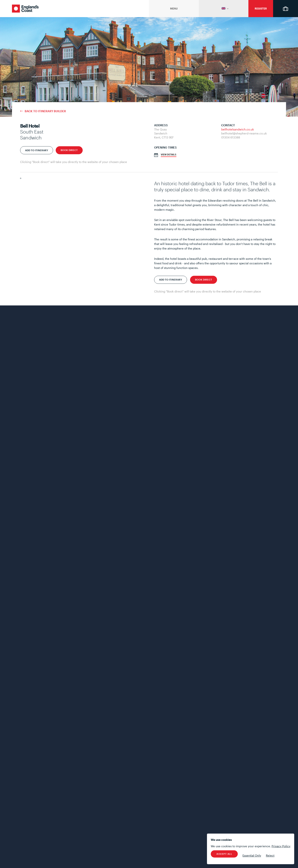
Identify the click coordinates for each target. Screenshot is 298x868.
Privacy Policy (281, 846)
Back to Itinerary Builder (45, 111)
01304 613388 (231, 137)
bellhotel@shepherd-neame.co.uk (244, 133)
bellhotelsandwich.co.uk (238, 129)
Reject (270, 855)
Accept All (224, 854)
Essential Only (252, 855)
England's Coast (25, 9)
